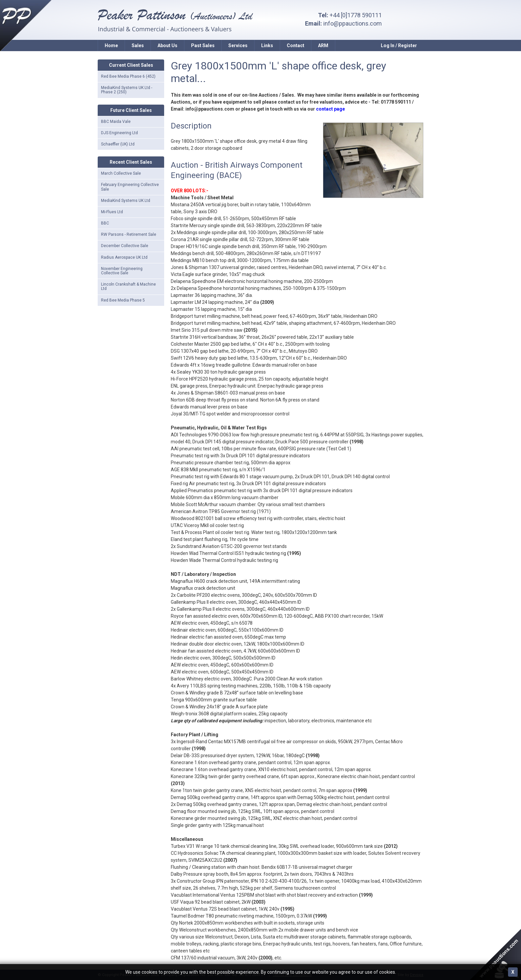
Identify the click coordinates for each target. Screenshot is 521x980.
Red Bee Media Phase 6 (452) (128, 76)
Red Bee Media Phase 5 (123, 300)
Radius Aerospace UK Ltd (124, 257)
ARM (323, 45)
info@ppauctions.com (353, 23)
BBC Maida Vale (116, 122)
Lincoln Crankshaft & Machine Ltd (128, 286)
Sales (138, 45)
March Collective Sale (121, 173)
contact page (330, 109)
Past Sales (203, 45)
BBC (105, 223)
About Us (167, 45)
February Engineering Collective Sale (130, 187)
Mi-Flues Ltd (112, 212)
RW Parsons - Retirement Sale (129, 234)
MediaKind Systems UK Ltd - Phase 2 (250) (127, 90)
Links (267, 45)
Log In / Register (399, 45)
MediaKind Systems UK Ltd (126, 201)
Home (111, 45)
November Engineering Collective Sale (122, 271)
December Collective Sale (125, 246)
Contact (296, 45)
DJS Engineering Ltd (119, 133)
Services (238, 45)
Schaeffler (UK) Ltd (118, 144)
